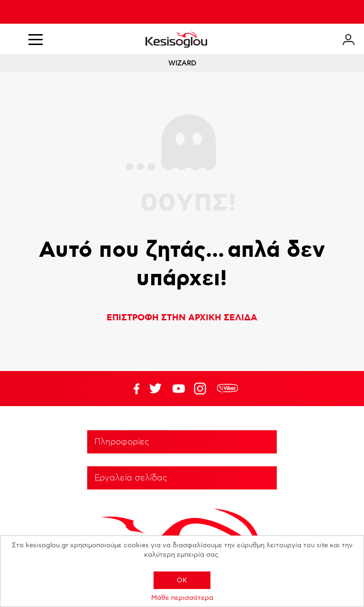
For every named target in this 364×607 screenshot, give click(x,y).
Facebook (132, 389)
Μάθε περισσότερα (182, 598)
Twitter (179, 389)
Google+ (202, 389)
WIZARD (182, 63)
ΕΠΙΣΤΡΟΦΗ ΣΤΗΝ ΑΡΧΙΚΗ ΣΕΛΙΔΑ (182, 318)
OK (182, 580)
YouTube (155, 389)
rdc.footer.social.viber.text (227, 389)
